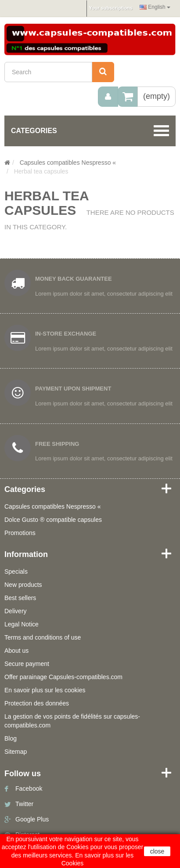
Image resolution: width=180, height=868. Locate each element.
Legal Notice (22, 624)
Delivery (16, 611)
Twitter (24, 804)
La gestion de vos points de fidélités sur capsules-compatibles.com (72, 721)
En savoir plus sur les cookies (45, 690)
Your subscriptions (111, 8)
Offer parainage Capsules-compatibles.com (63, 677)
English (155, 7)
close (157, 851)
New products (23, 585)
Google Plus (32, 819)
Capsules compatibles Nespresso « (52, 506)
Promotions (20, 533)
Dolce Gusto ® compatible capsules (53, 520)
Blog (11, 738)
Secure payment (27, 664)
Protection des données (37, 703)
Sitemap (16, 752)
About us (16, 651)
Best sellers (20, 598)
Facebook (29, 788)
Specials (16, 571)
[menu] (108, 97)
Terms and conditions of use (43, 637)
